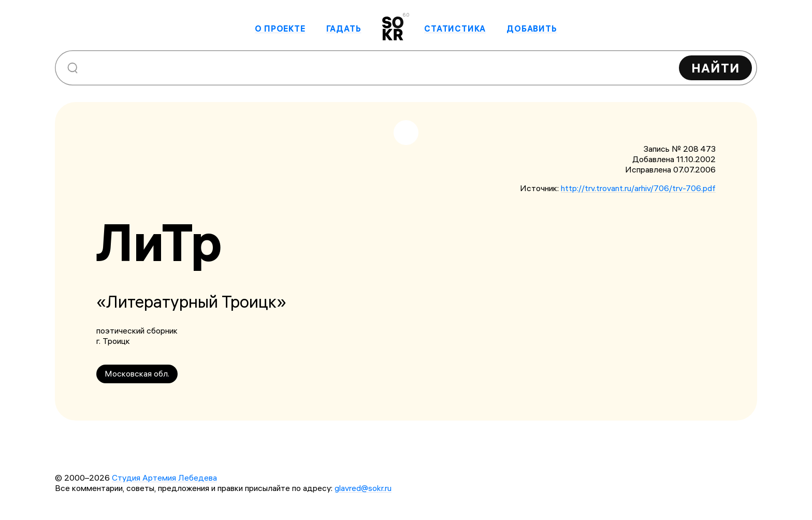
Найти (715, 68)
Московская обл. (137, 373)
